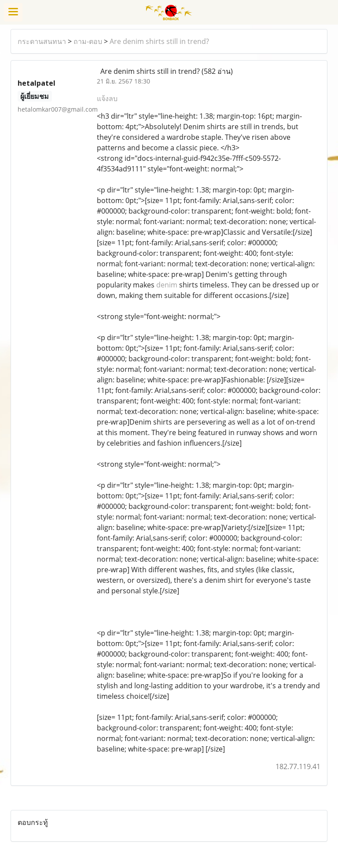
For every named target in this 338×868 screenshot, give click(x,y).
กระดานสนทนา (42, 41)
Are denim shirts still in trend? (159, 41)
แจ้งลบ (107, 98)
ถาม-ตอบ (88, 41)
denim (167, 285)
